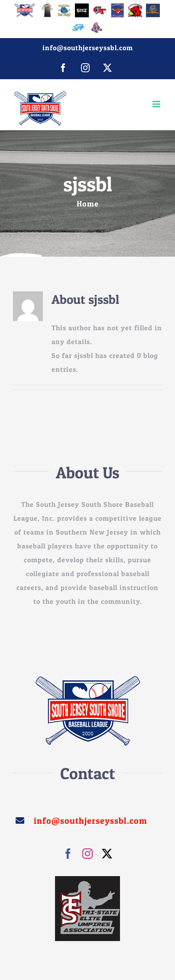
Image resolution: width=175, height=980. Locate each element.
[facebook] (68, 854)
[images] (87, 880)
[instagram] (88, 854)
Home (88, 204)
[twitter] (107, 854)
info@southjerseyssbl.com (88, 48)
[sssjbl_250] (87, 679)
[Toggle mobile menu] (157, 104)
